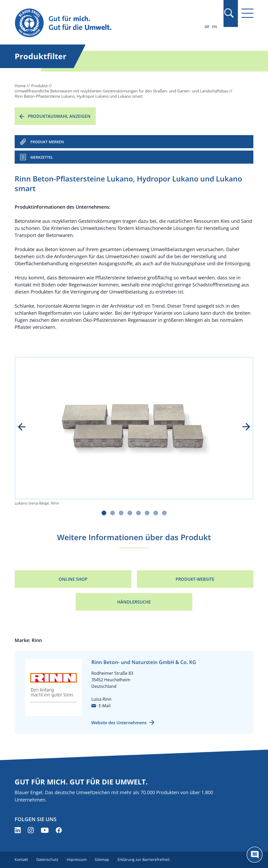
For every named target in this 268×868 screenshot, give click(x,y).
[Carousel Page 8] (164, 513)
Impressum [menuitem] (77, 859)
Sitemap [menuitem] (102, 859)
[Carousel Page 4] (130, 513)
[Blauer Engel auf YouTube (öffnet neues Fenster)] (45, 830)
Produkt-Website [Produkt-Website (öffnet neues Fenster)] (195, 579)
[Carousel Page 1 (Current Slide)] (104, 513)
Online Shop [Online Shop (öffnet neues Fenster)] (73, 579)
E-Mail (105, 706)
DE (207, 27)
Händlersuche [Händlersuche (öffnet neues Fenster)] (134, 602)
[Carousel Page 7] (156, 513)
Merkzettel (42, 157)
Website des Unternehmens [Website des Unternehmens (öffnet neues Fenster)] (119, 723)
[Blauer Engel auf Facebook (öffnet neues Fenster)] (59, 830)
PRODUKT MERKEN (47, 142)
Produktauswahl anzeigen (59, 116)
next (243, 427)
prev (25, 427)
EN (214, 27)
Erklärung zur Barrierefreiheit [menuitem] (144, 859)
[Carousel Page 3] (121, 513)
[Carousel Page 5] (138, 513)
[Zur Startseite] (98, 23)
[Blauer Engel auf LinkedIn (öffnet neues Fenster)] (18, 830)
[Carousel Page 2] (113, 513)
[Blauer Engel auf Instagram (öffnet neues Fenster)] (31, 830)
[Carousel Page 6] (147, 513)
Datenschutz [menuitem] (47, 859)
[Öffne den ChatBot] (255, 855)
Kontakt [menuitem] (21, 859)
